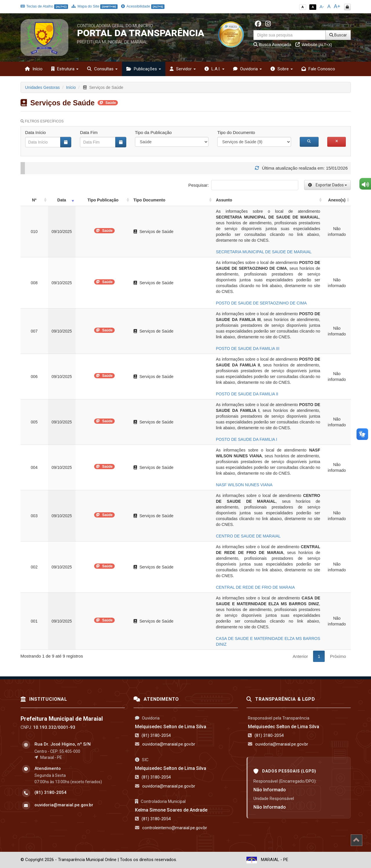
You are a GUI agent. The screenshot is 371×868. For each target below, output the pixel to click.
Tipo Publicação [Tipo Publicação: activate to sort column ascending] (103, 200)
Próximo (338, 656)
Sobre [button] (282, 69)
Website (314, 44)
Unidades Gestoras (43, 87)
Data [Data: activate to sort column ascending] (62, 200)
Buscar (338, 35)
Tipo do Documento (236, 132)
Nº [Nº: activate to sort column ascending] (34, 200)
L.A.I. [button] (214, 69)
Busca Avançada (272, 44)
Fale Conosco (318, 69)
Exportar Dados (327, 185)
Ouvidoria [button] (247, 69)
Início (34, 69)
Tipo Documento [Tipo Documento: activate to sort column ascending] (149, 200)
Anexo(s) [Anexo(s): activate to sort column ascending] (337, 200)
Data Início (36, 132)
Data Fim (89, 132)
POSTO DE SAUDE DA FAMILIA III (248, 348)
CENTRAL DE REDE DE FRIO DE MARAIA (256, 587)
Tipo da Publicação (153, 132)
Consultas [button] (102, 69)
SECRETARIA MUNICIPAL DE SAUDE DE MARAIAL (264, 252)
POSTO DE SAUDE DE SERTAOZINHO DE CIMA (262, 303)
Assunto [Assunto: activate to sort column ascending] (224, 200)
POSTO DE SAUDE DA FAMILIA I (247, 439)
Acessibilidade (143, 6)
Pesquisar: (243, 185)
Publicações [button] (144, 69)
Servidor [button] (183, 69)
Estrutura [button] (65, 69)
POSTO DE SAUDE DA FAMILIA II (247, 394)
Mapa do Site (95, 6)
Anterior (300, 656)
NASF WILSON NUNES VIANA (244, 485)
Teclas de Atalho (44, 6)
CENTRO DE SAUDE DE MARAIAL (248, 536)
